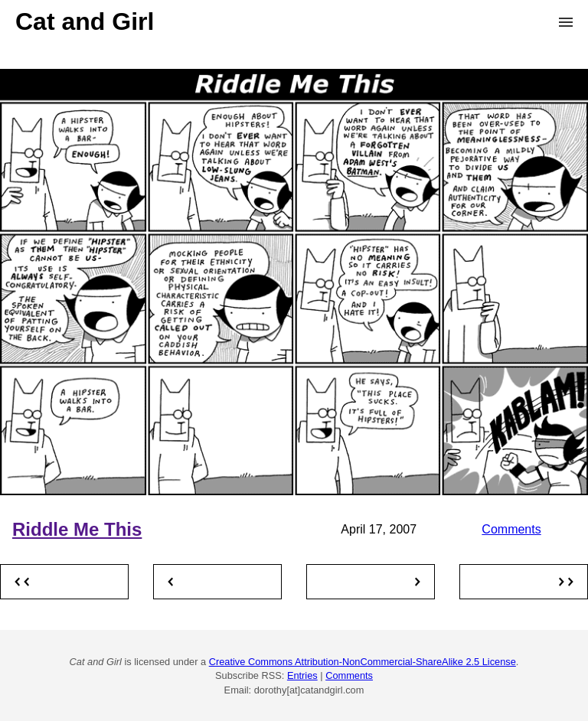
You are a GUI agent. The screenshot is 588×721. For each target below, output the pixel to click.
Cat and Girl (85, 21)
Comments (511, 529)
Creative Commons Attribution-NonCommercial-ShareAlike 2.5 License (363, 662)
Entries (302, 675)
